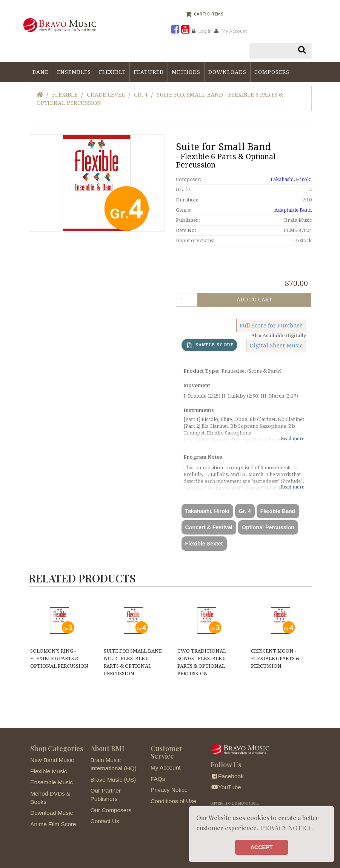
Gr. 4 (141, 95)
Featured (149, 72)
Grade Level (106, 95)
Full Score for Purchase (271, 326)
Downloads (227, 72)
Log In (205, 31)
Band (41, 72)
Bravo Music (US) (113, 780)
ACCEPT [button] (261, 847)
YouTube (226, 787)
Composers (272, 72)
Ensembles (74, 72)
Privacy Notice (169, 790)
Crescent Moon (275, 658)
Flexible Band (278, 511)
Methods (186, 72)
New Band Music (52, 760)
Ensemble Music (52, 782)
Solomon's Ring (59, 658)
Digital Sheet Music (276, 346)
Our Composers (111, 810)
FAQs (158, 779)
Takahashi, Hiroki (291, 179)
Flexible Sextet (204, 544)
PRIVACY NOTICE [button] (287, 828)
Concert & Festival (209, 527)
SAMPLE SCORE (210, 345)
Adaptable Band (293, 210)
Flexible (112, 72)
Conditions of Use (173, 801)
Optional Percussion (268, 527)
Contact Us (105, 821)
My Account (234, 31)
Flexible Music (49, 771)
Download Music (52, 813)
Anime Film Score (53, 824)
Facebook (227, 776)
